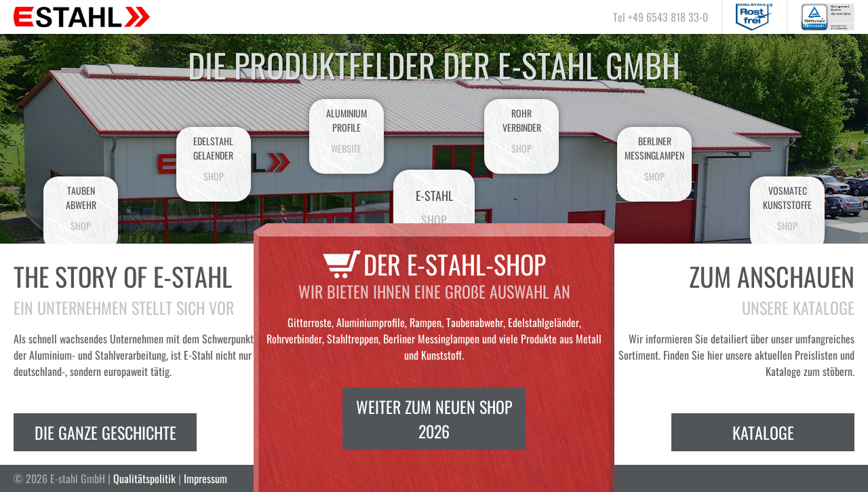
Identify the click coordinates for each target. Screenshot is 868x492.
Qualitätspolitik (144, 478)
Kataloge (763, 432)
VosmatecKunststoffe (787, 208)
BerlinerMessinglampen (654, 158)
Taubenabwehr (81, 208)
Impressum (205, 478)
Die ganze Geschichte (105, 432)
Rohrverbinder (521, 131)
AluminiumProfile (347, 131)
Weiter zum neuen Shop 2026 (434, 419)
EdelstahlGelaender (214, 158)
